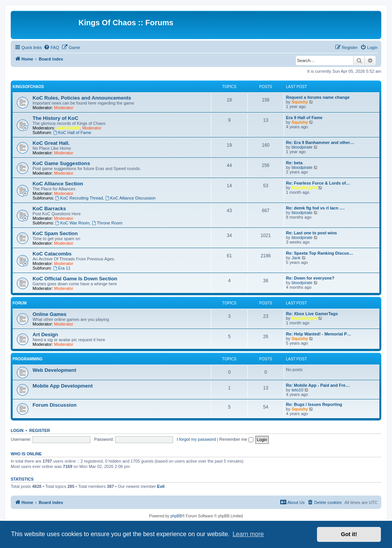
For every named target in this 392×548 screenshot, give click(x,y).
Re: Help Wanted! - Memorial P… (318, 334)
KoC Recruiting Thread (79, 198)
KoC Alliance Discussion (130, 198)
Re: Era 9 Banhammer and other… (320, 142)
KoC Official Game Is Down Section (75, 279)
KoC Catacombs (52, 254)
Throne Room (107, 223)
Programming (28, 359)
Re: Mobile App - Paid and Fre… (318, 385)
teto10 (298, 390)
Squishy (300, 102)
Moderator (64, 108)
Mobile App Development (63, 386)
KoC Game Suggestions (61, 163)
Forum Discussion (55, 405)
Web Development (54, 370)
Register (40, 430)
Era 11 (62, 268)
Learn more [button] (248, 534)
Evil (161, 486)
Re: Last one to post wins (311, 233)
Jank (296, 258)
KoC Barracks (49, 209)
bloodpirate (302, 147)
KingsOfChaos (28, 87)
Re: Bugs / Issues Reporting (314, 404)
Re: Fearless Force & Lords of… (318, 183)
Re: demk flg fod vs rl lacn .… (315, 208)
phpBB (176, 516)
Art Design (45, 335)
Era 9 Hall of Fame (304, 118)
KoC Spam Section (55, 233)
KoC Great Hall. (51, 143)
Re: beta (294, 163)
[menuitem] (51, 47)
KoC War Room (72, 223)
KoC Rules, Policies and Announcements (82, 98)
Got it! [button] (349, 534)
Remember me (236, 439)
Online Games (50, 314)
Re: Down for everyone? (310, 278)
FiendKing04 (304, 188)
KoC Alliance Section (58, 184)
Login (17, 430)
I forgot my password (196, 439)
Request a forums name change (318, 97)
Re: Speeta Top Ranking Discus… (320, 253)
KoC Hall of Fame (72, 133)
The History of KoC (55, 118)
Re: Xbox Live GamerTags (312, 314)
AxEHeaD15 (68, 128)
